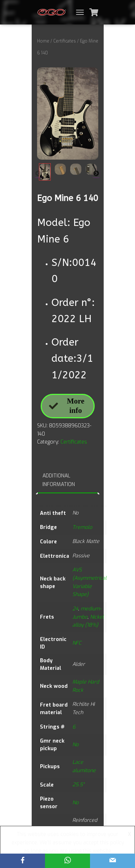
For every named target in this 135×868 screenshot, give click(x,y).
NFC (77, 643)
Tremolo (82, 527)
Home (43, 41)
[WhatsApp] (67, 861)
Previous (38, 174)
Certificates (65, 41)
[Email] (112, 861)
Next (96, 174)
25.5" (78, 785)
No (75, 745)
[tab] (68, 481)
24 (75, 609)
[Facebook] (22, 861)
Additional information (59, 480)
